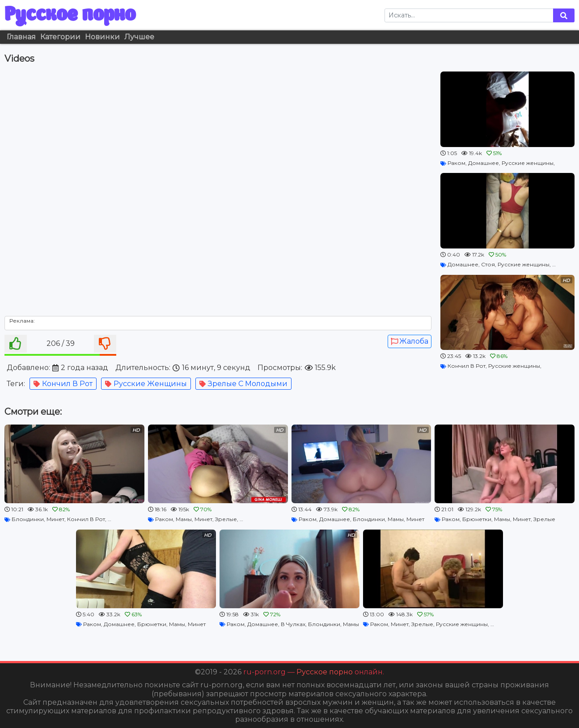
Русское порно (70, 15)
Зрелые (226, 519)
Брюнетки (477, 519)
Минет (55, 519)
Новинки (102, 37)
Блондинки (28, 519)
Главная (21, 37)
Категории (60, 37)
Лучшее (139, 37)
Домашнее (484, 163)
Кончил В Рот (63, 384)
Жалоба (410, 341)
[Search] (469, 15)
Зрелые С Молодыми (243, 384)
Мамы (184, 519)
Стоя (488, 264)
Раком (456, 163)
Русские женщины (146, 384)
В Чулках (293, 624)
